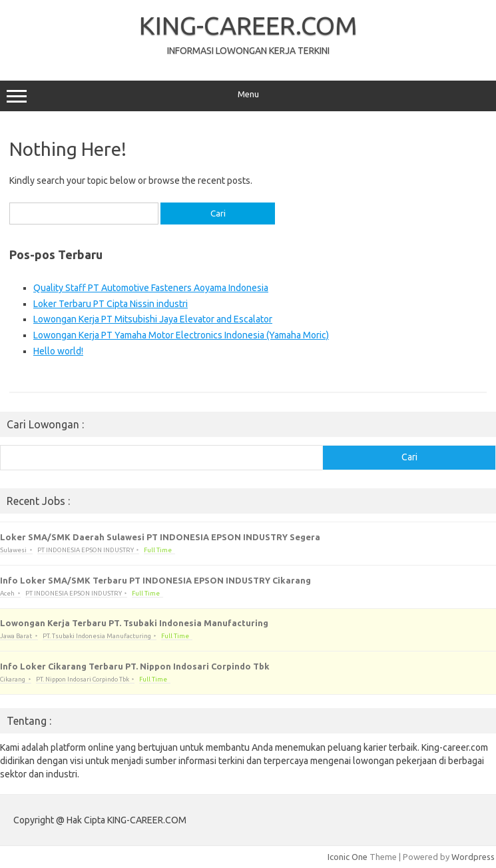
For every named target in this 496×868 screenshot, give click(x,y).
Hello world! (58, 351)
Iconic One (348, 857)
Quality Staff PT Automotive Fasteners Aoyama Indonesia (151, 288)
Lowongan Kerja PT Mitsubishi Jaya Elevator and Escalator (153, 319)
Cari (409, 457)
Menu (248, 96)
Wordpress (473, 857)
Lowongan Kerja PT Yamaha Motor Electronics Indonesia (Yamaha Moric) (181, 335)
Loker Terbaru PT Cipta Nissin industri (111, 304)
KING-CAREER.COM (248, 25)
